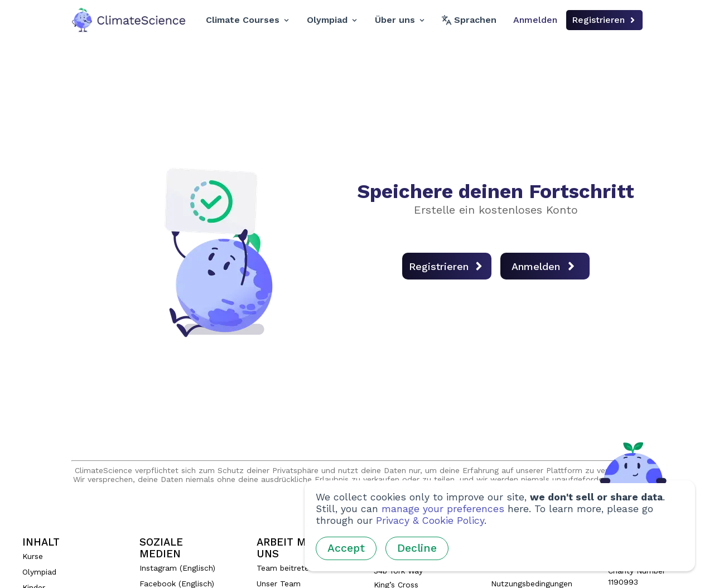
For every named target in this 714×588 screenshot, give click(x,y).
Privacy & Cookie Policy (430, 520)
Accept (346, 548)
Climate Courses (247, 20)
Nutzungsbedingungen (532, 584)
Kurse (33, 556)
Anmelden (535, 20)
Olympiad (332, 20)
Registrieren (604, 20)
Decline (417, 548)
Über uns (400, 20)
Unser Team (279, 584)
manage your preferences (443, 509)
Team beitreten (285, 568)
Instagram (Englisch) (177, 568)
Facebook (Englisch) (177, 584)
